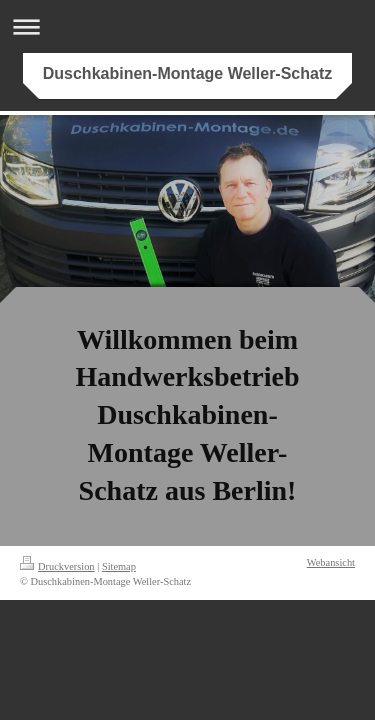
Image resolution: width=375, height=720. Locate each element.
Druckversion (57, 566)
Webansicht (331, 562)
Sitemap (119, 566)
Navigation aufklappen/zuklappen (187, 26)
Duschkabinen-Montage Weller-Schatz (188, 73)
